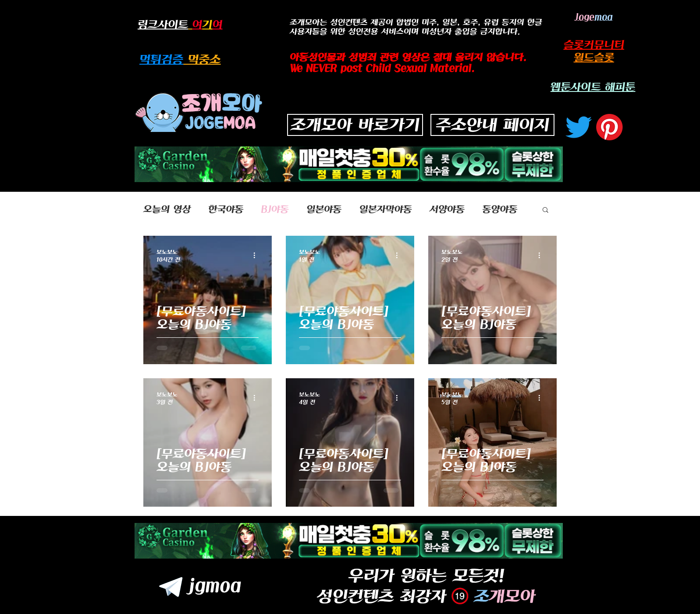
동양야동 (500, 209)
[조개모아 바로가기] (355, 125)
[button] (545, 210)
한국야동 (226, 209)
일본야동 (324, 209)
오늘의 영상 (167, 209)
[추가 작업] (257, 255)
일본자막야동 (386, 209)
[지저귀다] (579, 127)
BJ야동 (275, 209)
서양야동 (447, 209)
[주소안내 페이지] (492, 125)
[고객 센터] (609, 127)
